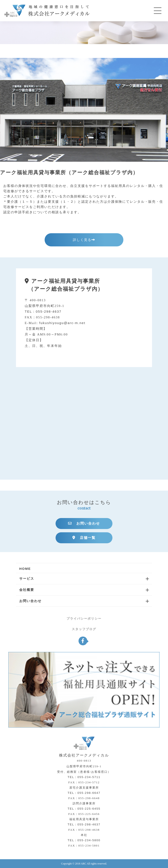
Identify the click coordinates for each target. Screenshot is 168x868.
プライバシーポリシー (84, 619)
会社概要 (27, 590)
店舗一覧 (84, 538)
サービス (27, 578)
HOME (25, 569)
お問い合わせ (84, 523)
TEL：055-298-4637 (43, 311)
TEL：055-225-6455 (84, 809)
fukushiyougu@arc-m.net (62, 323)
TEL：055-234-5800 (84, 840)
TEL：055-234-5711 (84, 777)
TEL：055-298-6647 (84, 793)
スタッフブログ (84, 629)
